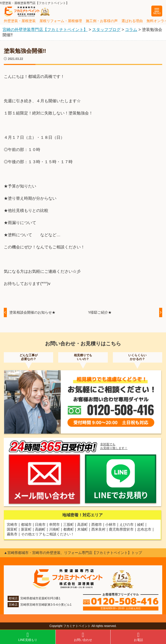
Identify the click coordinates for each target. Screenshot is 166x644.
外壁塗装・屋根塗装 (20, 21)
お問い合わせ (83, 637)
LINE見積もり (28, 637)
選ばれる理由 (132, 21)
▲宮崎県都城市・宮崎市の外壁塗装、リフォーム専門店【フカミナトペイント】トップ (73, 553)
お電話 (138, 637)
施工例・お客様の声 (102, 21)
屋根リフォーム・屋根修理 (61, 21)
